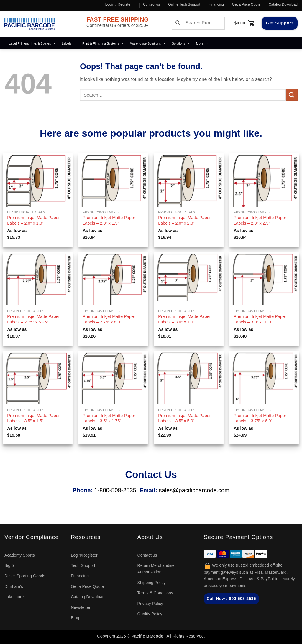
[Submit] (292, 95)
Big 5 (9, 565)
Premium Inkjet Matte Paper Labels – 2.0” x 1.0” (33, 220)
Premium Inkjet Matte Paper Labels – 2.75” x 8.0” (109, 319)
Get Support (280, 23)
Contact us (151, 4)
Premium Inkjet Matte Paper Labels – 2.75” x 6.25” (33, 319)
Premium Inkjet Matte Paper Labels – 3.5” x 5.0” (184, 418)
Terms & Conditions (155, 593)
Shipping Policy (152, 583)
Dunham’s (14, 586)
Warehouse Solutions (148, 43)
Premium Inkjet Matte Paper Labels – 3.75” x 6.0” (260, 418)
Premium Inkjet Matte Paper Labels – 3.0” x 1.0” (184, 319)
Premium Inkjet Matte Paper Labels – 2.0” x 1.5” (109, 220)
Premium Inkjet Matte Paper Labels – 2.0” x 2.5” (260, 220)
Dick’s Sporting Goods (25, 576)
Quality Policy (150, 614)
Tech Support (83, 565)
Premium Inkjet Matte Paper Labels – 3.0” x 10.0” (260, 319)
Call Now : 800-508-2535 (231, 599)
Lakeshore (14, 597)
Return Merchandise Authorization (156, 569)
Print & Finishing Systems (103, 43)
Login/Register (84, 555)
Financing (216, 4)
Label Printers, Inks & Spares (32, 43)
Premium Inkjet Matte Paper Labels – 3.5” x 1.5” (33, 418)
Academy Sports (20, 555)
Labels (69, 43)
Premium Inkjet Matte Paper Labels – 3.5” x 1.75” (109, 418)
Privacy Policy (150, 604)
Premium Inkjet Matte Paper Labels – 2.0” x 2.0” (184, 220)
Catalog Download (283, 4)
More (202, 43)
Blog (75, 618)
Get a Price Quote (246, 4)
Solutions (181, 43)
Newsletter (81, 607)
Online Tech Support (184, 4)
